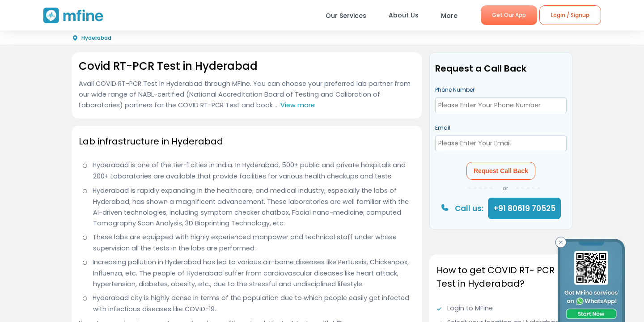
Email (443, 128)
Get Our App (509, 15)
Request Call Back (501, 171)
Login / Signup (570, 15)
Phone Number (455, 90)
